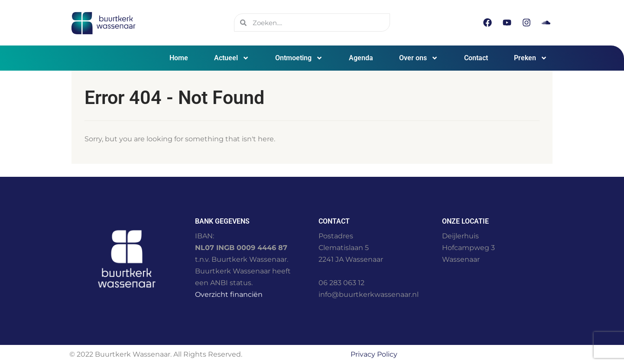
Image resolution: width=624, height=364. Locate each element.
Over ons (419, 58)
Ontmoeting (299, 58)
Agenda (361, 58)
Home (179, 58)
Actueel (232, 58)
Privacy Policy (374, 354)
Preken (531, 58)
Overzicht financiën (229, 294)
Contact (476, 58)
